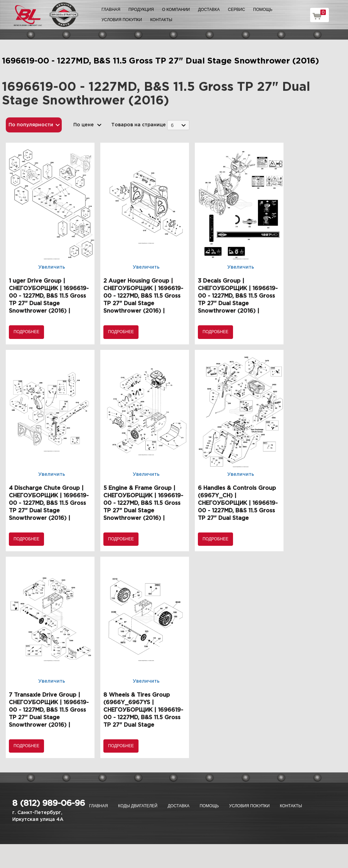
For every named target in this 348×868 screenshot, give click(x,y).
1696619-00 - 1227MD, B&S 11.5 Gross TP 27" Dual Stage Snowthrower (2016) (161, 61)
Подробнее (26, 332)
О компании (176, 10)
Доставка (209, 10)
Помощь (263, 10)
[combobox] (178, 125)
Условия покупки (122, 20)
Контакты (161, 20)
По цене (84, 125)
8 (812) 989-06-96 (49, 803)
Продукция (141, 10)
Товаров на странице (139, 125)
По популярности (31, 125)
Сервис (236, 10)
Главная (111, 10)
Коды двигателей (138, 806)
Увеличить (52, 267)
